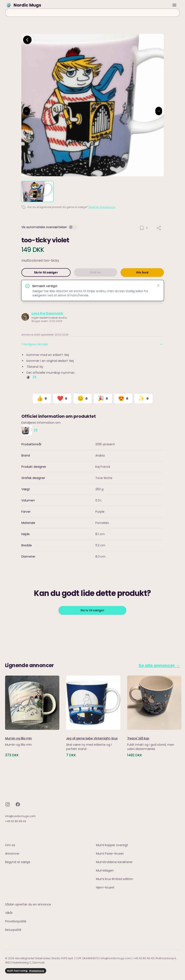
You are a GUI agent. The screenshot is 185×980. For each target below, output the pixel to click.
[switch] (73, 227)
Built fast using (26, 971)
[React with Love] (62, 398)
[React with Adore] (123, 398)
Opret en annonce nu (102, 207)
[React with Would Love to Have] (143, 398)
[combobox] (92, 13)
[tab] (37, 192)
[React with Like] (42, 398)
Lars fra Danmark (47, 313)
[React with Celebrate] (103, 398)
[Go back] (27, 40)
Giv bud (142, 272)
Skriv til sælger (46, 272)
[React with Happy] (82, 398)
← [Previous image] (26, 111)
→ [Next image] (159, 111)
